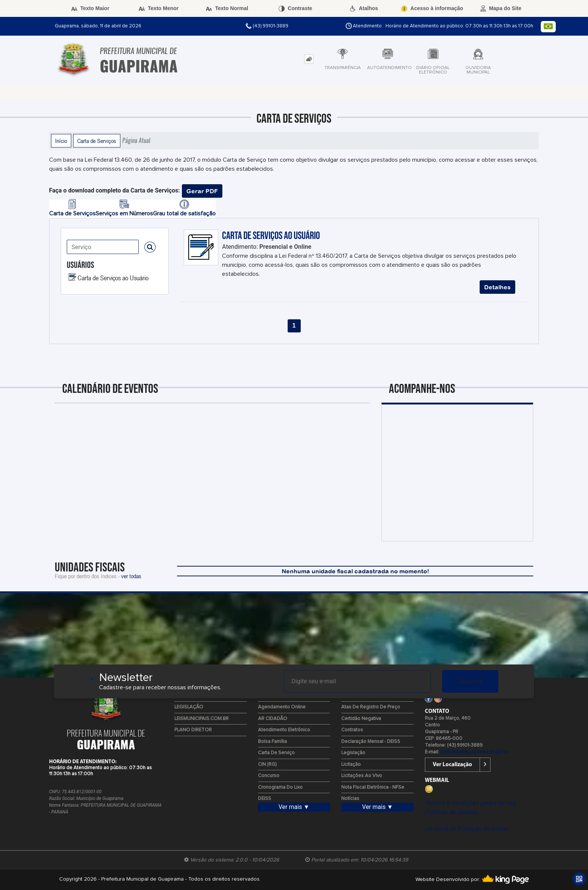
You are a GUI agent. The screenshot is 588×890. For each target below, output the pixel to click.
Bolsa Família (272, 742)
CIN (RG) (267, 764)
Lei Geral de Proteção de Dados (467, 829)
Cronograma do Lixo (280, 787)
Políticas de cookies (451, 812)
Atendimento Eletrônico (284, 730)
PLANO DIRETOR (193, 730)
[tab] (309, 59)
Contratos (352, 730)
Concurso (269, 776)
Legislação (353, 753)
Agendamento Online (282, 707)
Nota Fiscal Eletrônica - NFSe (373, 787)
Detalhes (497, 287)
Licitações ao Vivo (362, 776)
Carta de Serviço (276, 753)
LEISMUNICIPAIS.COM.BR (202, 719)
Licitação (351, 764)
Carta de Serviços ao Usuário (113, 278)
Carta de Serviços (97, 141)
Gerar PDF (202, 191)
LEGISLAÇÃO (189, 707)
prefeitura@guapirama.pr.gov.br (474, 752)
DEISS (265, 799)
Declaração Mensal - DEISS (371, 742)
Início (61, 141)
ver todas (131, 576)
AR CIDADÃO (273, 719)
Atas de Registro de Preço (371, 707)
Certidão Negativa (361, 719)
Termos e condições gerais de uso (470, 803)
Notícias (350, 799)
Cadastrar (470, 681)
